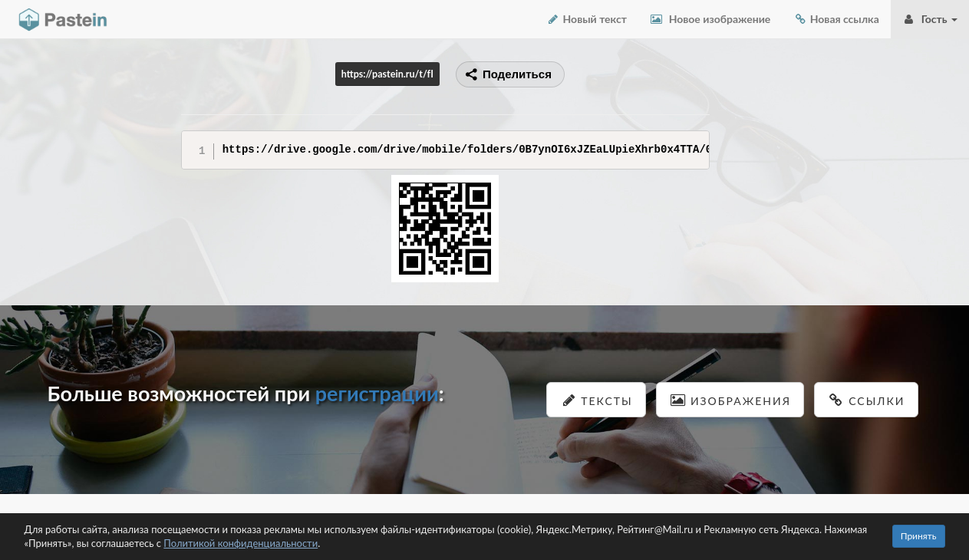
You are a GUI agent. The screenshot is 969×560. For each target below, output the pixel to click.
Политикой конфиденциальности (241, 543)
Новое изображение (710, 19)
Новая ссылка (836, 19)
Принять (919, 536)
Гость (930, 19)
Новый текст (587, 19)
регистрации (377, 393)
